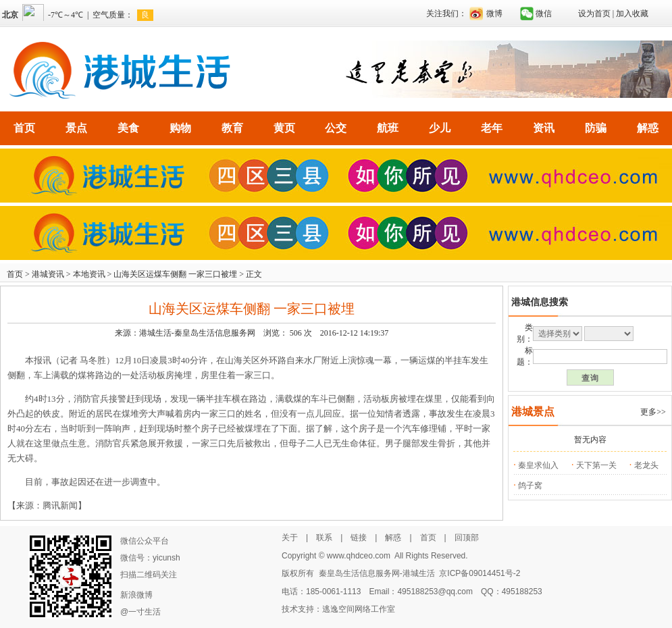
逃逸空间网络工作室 (359, 609)
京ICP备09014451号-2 (480, 573)
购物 (180, 128)
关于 (290, 538)
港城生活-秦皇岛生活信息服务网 (197, 333)
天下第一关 (596, 465)
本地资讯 (89, 274)
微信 (544, 14)
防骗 (596, 128)
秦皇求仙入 (538, 465)
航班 (388, 128)
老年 (492, 128)
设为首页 (594, 14)
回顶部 (467, 538)
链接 (359, 538)
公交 (336, 128)
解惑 (648, 128)
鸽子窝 (530, 486)
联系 (324, 538)
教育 (232, 128)
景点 (76, 128)
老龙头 (646, 465)
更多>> (653, 412)
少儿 (440, 128)
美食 (128, 128)
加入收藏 (632, 14)
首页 (24, 128)
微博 (494, 14)
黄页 (284, 128)
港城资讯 (48, 274)
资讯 (544, 128)
